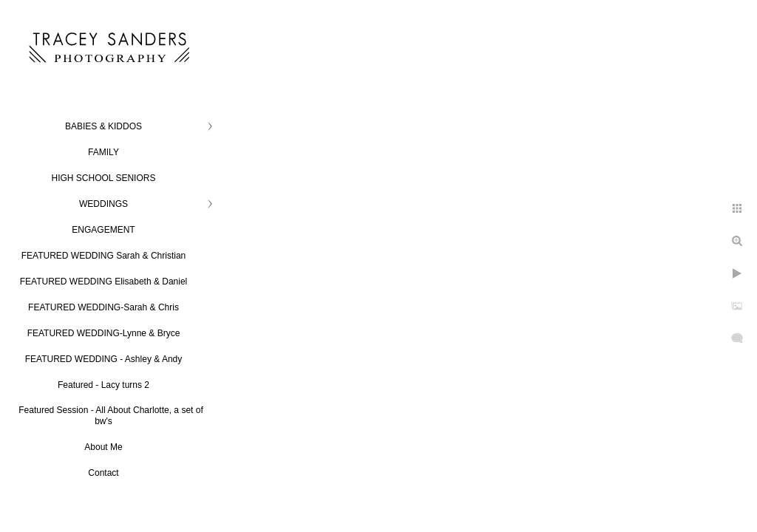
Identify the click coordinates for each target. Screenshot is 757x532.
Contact (103, 473)
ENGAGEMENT (103, 230)
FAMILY (103, 152)
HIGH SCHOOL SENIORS (104, 178)
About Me (103, 447)
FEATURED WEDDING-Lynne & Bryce (104, 333)
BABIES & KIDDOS (103, 126)
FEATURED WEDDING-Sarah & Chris (103, 307)
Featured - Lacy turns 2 (103, 385)
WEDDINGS (103, 204)
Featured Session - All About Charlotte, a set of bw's (111, 416)
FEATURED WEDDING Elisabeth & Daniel (104, 282)
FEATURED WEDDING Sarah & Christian (104, 256)
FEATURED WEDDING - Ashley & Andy (104, 359)
